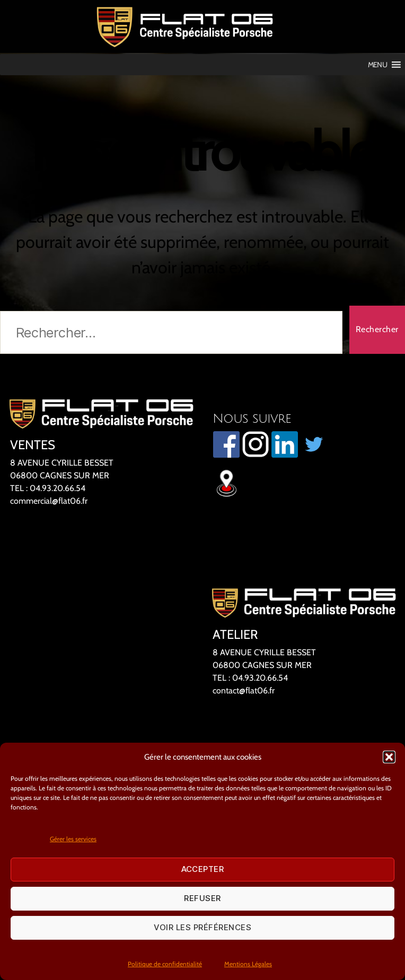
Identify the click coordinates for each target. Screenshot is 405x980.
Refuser (202, 898)
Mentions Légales (248, 964)
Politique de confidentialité (165, 964)
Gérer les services (73, 839)
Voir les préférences (203, 927)
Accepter (203, 869)
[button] (389, 757)
